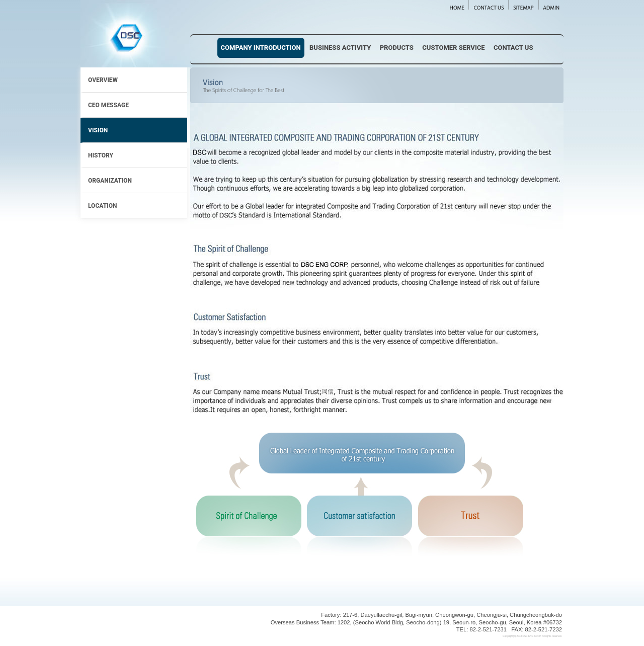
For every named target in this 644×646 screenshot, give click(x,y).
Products (397, 48)
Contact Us (513, 48)
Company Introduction (261, 48)
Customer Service (453, 48)
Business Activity (340, 48)
